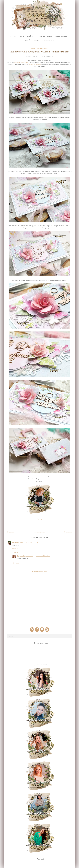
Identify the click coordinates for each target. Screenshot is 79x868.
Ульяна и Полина (18, 542)
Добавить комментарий (39, 571)
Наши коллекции (45, 36)
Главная (13, 36)
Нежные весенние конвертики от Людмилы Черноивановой (39, 52)
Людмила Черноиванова (21, 63)
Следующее (11, 532)
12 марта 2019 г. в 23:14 (31, 542)
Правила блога (48, 40)
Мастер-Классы (61, 36)
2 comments (48, 56)
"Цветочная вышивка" (40, 49)
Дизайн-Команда (32, 40)
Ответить (15, 548)
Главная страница (39, 532)
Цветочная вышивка (35, 65)
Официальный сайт (28, 36)
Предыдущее (68, 532)
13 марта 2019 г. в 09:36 (43, 556)
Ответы (16, 552)
